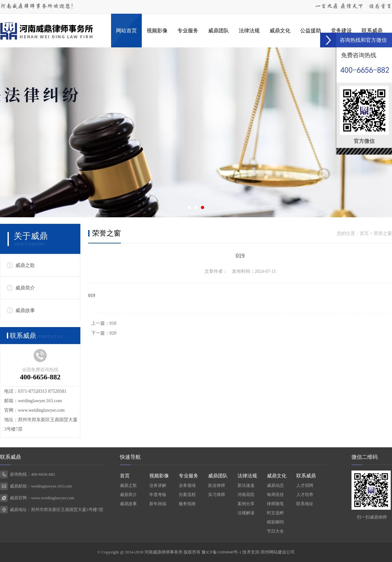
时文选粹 (275, 513)
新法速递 (246, 485)
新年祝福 (158, 504)
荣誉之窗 (383, 233)
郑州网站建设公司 (278, 552)
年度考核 (158, 495)
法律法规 (249, 31)
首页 (364, 233)
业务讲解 (158, 485)
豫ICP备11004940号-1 (221, 552)
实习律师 (217, 495)
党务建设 (341, 31)
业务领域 (187, 485)
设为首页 (380, 7)
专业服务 (188, 31)
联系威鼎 (372, 31)
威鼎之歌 (25, 265)
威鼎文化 (280, 31)
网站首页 (126, 31)
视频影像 (157, 31)
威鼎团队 (219, 31)
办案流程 (187, 495)
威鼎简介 (25, 288)
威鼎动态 (275, 485)
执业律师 (217, 485)
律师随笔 (275, 504)
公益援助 (311, 31)
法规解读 (246, 513)
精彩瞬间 (275, 522)
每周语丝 (275, 495)
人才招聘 (305, 485)
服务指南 (187, 504)
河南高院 (246, 495)
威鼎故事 (25, 310)
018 (113, 323)
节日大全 (275, 531)
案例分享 (246, 504)
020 (113, 333)
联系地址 (305, 504)
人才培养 (305, 495)
